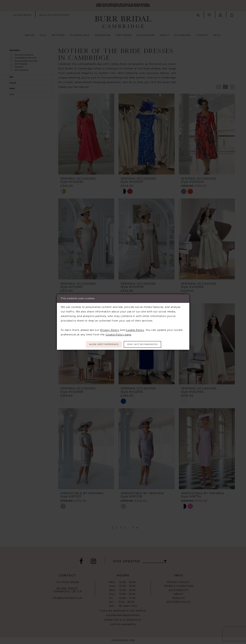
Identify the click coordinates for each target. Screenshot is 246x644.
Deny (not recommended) (146, 344)
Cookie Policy (135, 329)
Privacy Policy (110, 329)
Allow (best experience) (100, 344)
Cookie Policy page (118, 334)
